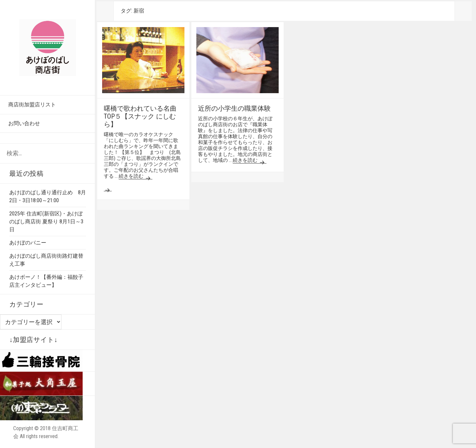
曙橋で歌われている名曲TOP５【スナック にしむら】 (140, 116)
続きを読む (136, 176)
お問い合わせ (24, 123)
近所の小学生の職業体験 (234, 108)
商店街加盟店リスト (32, 105)
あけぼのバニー (28, 243)
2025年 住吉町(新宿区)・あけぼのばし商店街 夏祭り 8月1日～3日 (46, 222)
